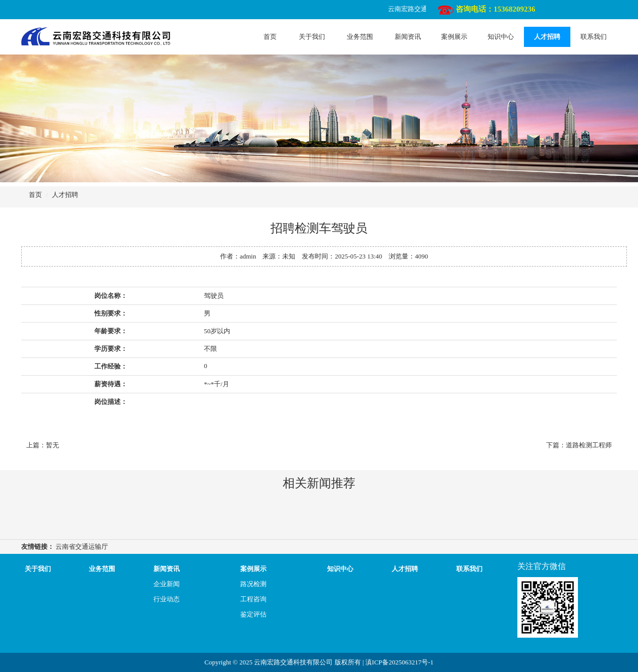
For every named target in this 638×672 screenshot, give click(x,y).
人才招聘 (547, 37)
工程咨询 (253, 599)
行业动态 (167, 599)
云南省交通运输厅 (82, 547)
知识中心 (501, 37)
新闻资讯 (408, 37)
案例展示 (454, 37)
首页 (270, 37)
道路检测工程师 (589, 445)
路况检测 (253, 584)
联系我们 (594, 37)
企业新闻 (167, 584)
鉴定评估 (253, 614)
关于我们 (312, 37)
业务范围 (360, 37)
